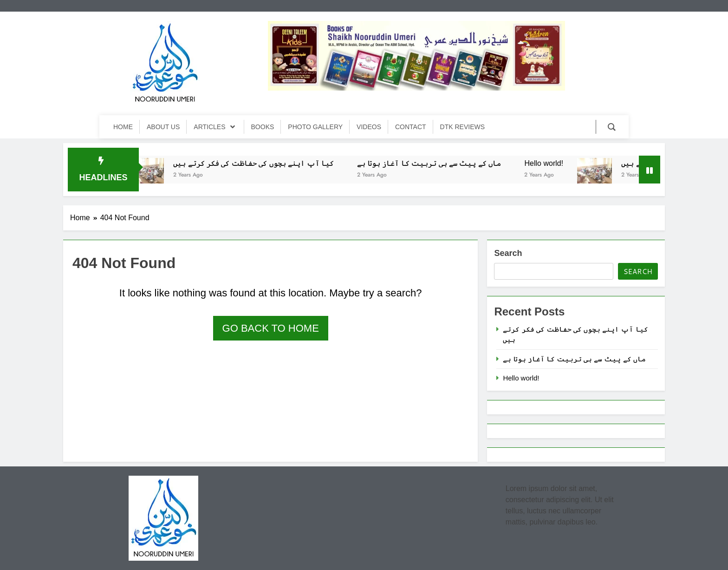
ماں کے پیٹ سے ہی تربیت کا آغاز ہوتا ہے (435, 163)
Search (508, 253)
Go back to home (271, 328)
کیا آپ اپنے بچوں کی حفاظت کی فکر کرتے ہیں (259, 163)
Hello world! (550, 163)
